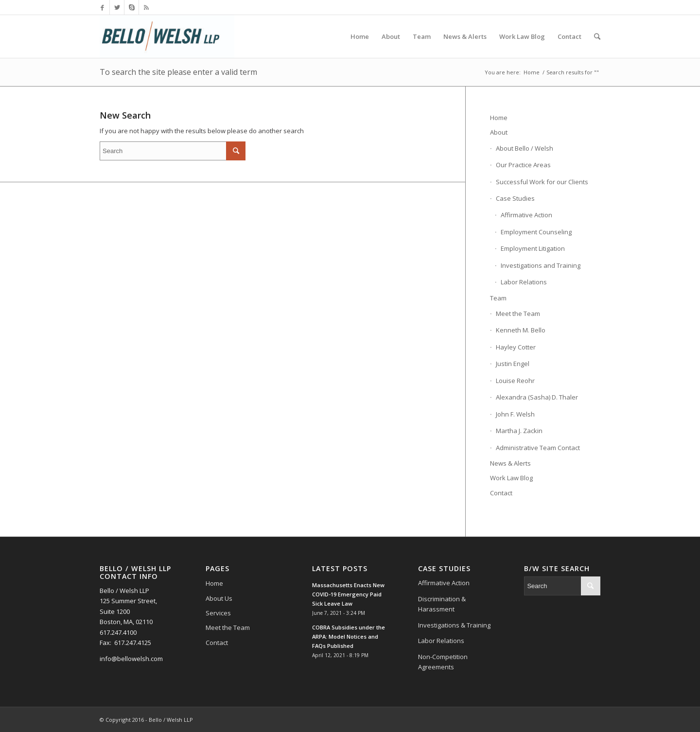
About (499, 132)
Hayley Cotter (516, 347)
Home (532, 72)
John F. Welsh (515, 414)
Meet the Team (518, 314)
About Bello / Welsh (525, 148)
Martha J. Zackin (519, 431)
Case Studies (515, 198)
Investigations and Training (541, 265)
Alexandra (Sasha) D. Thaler (537, 397)
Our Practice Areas (523, 165)
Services (218, 613)
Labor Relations (524, 282)
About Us (219, 598)
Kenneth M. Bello (521, 330)
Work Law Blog (511, 478)
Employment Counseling (536, 232)
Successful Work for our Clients (542, 182)
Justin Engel (513, 364)
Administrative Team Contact (538, 448)
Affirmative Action (526, 215)
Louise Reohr (515, 381)
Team (498, 298)
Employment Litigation (533, 248)
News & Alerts (510, 463)
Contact (501, 493)
